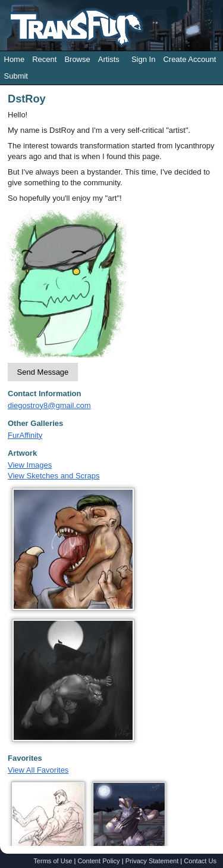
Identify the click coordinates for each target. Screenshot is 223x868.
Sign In (143, 59)
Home (15, 59)
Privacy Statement (152, 861)
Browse (77, 59)
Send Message (43, 372)
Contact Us (200, 861)
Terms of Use (53, 861)
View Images (30, 465)
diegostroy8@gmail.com (49, 405)
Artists (109, 59)
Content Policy (98, 861)
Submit (16, 76)
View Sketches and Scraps (54, 476)
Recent (44, 59)
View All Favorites (38, 770)
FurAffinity (25, 435)
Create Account (189, 59)
